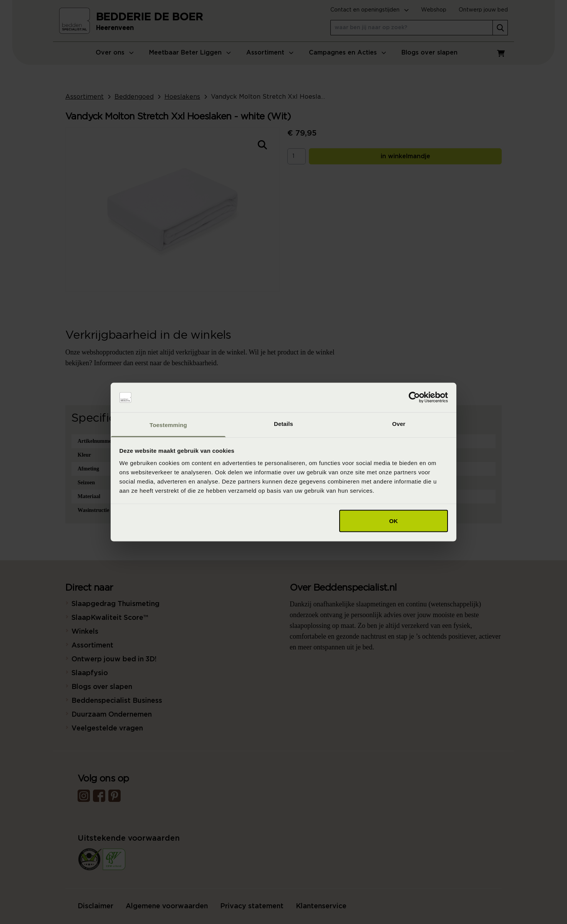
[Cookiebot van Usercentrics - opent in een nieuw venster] (414, 397)
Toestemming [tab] (168, 425)
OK (394, 521)
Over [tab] (399, 423)
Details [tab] (283, 423)
